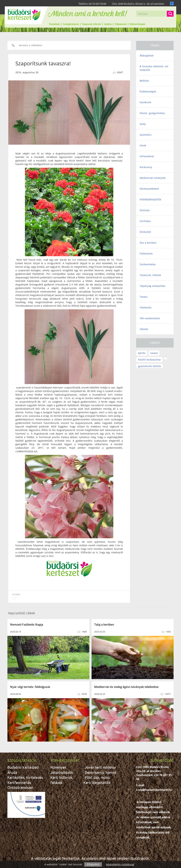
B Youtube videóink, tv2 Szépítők (154, 68)
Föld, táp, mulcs (97, 777)
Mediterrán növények (153, 178)
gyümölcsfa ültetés (150, 366)
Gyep (143, 124)
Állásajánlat (147, 56)
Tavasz (144, 297)
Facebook (145, 102)
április (142, 353)
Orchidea (145, 221)
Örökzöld (145, 232)
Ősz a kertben (148, 243)
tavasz (154, 353)
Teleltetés (146, 307)
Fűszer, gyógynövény (152, 113)
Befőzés (144, 81)
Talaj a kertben (104, 625)
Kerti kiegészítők (97, 782)
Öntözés (145, 210)
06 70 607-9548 (97, 4)
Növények (58, 767)
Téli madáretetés (150, 318)
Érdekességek (148, 91)
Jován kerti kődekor (101, 767)
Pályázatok (121, 24)
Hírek (143, 145)
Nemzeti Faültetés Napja (27, 625)
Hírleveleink (147, 156)
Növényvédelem (149, 189)
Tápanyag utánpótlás (152, 286)
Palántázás (146, 253)
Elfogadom (93, 864)
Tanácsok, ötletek (91, 24)
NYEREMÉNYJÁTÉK (150, 199)
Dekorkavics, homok (101, 772)
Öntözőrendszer (20, 787)
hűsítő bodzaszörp (149, 360)
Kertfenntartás (19, 782)
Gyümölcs (146, 135)
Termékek (54, 24)
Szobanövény (148, 264)
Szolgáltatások (71, 24)
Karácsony (146, 167)
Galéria (108, 24)
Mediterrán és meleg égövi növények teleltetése (126, 687)
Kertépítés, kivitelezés (25, 777)
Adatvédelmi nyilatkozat (120, 864)
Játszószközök (62, 772)
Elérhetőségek (137, 24)
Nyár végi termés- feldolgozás (30, 687)
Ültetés (144, 329)
